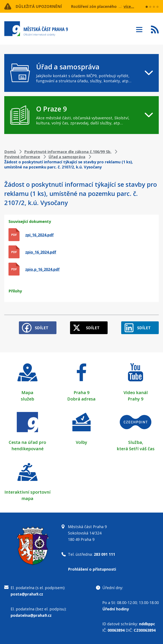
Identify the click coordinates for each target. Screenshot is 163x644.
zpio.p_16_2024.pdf (42, 269)
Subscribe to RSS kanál (155, 29)
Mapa (27, 393)
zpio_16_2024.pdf (41, 252)
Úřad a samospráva (67, 157)
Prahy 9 (136, 399)
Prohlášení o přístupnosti (92, 569)
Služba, (136, 442)
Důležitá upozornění (39, 6)
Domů (10, 152)
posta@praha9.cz (27, 594)
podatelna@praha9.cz (31, 615)
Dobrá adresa (81, 399)
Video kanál (136, 393)
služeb (27, 399)
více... (129, 6)
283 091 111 (104, 554)
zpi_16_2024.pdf (39, 235)
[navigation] (81, 73)
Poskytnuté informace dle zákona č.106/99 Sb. (68, 152)
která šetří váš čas (136, 449)
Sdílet (42, 328)
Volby (81, 442)
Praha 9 (81, 393)
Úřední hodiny (116, 609)
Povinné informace (22, 157)
